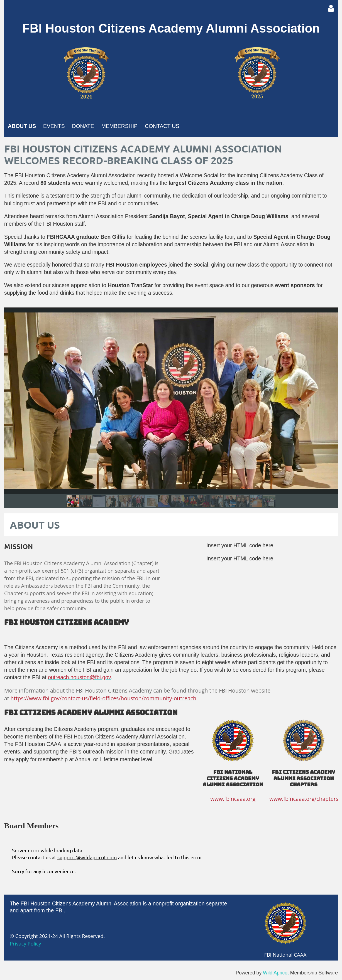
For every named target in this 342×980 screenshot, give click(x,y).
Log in (331, 8)
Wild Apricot (276, 973)
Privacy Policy (25, 944)
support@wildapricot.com (87, 857)
